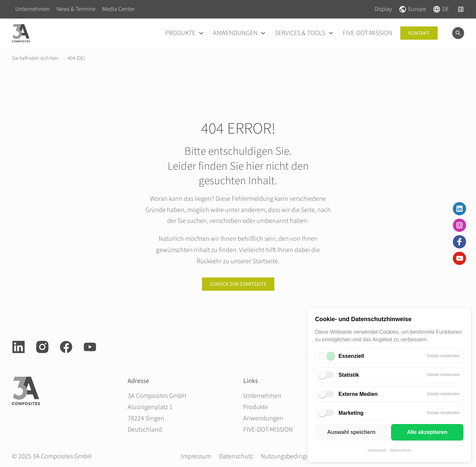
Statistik (349, 375)
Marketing (351, 413)
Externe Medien (358, 394)
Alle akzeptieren (427, 432)
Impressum (377, 450)
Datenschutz (400, 450)
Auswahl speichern (351, 432)
